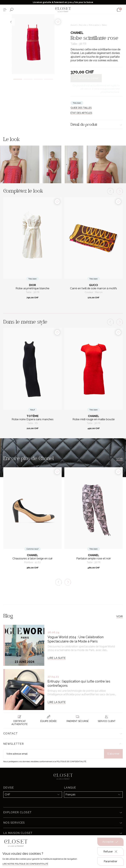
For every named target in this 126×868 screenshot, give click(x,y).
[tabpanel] (33, 44)
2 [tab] (28, 79)
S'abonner (113, 754)
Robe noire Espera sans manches (33, 419)
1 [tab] (18, 79)
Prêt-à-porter (94, 25)
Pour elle (83, 25)
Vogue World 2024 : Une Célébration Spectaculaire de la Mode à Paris (76, 639)
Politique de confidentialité (71, 761)
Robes (104, 25)
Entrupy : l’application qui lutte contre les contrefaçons (79, 683)
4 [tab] (49, 79)
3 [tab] (38, 79)
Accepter (110, 842)
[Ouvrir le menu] (5, 10)
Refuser (110, 852)
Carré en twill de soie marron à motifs (94, 288)
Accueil (74, 25)
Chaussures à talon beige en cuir (33, 558)
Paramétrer (110, 861)
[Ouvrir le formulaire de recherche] (12, 10)
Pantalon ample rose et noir (94, 558)
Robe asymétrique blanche (32, 288)
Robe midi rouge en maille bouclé (94, 419)
